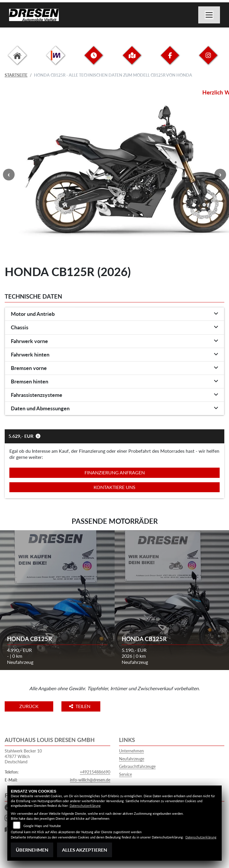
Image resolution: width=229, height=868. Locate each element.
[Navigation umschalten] (209, 15)
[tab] (114, 314)
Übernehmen (32, 850)
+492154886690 (95, 772)
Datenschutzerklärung (85, 806)
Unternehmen (131, 751)
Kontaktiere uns (114, 487)
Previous (9, 175)
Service (125, 774)
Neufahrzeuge (132, 759)
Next (220, 175)
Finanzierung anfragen (115, 472)
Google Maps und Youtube (42, 826)
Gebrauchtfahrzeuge (137, 766)
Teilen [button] (80, 706)
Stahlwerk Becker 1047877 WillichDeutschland (23, 756)
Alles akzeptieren (85, 850)
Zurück (29, 706)
